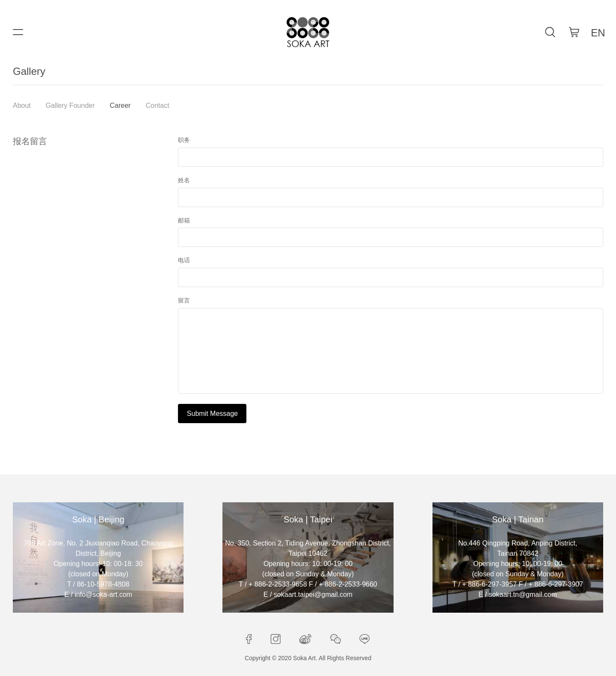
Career (120, 105)
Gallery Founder (70, 105)
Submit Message (212, 414)
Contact (157, 105)
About (22, 105)
